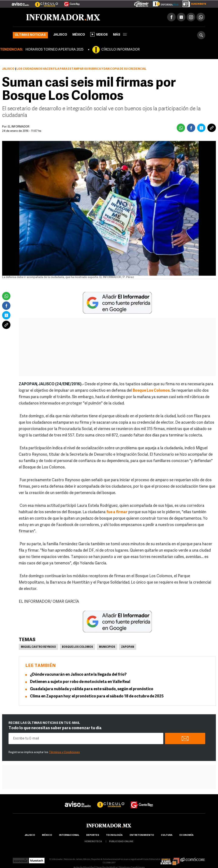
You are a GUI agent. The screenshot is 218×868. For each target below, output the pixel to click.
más (120, 35)
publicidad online (121, 842)
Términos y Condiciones (64, 752)
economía (186, 835)
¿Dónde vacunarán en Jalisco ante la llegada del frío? (78, 675)
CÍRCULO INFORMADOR (120, 50)
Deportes (93, 835)
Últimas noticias (30, 35)
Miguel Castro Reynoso (38, 647)
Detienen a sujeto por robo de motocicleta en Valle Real (80, 682)
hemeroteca (93, 842)
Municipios (107, 647)
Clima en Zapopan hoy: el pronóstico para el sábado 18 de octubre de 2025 (97, 696)
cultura (167, 835)
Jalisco (60, 35)
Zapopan (128, 647)
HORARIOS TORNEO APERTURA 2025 (54, 50)
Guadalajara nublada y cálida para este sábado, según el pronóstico (92, 689)
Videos (99, 34)
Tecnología (114, 835)
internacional (69, 835)
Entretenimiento (142, 835)
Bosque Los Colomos (77, 647)
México (79, 35)
